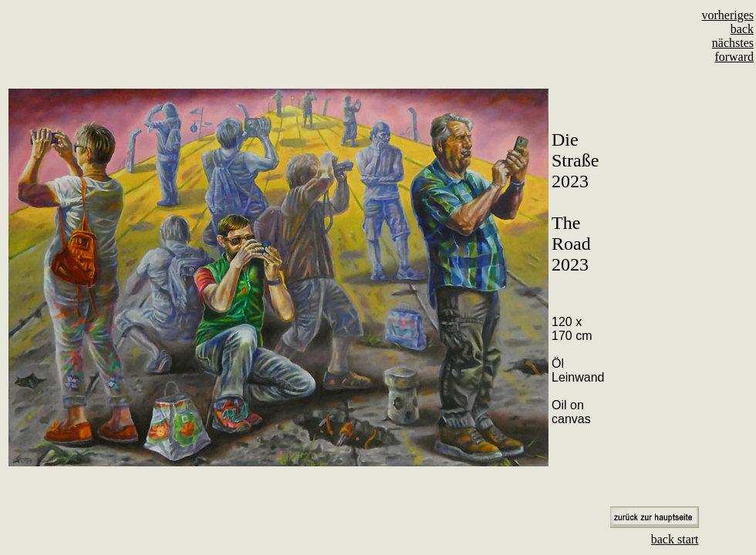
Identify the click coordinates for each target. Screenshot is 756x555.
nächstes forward (733, 50)
